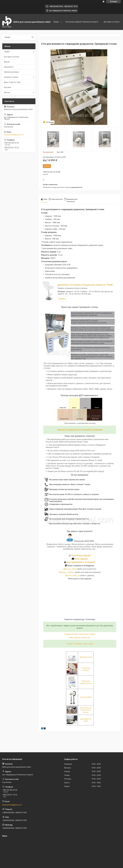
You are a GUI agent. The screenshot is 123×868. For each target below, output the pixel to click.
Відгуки (7, 62)
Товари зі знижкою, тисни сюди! (80, 644)
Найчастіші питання (11, 72)
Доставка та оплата (112, 22)
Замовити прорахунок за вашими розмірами (80, 430)
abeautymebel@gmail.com (14, 135)
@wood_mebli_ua (72, 575)
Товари (56, 22)
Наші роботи (9, 67)
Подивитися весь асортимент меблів (80, 634)
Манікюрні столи (86, 657)
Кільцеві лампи (86, 697)
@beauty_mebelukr (67, 572)
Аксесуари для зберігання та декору (86, 710)
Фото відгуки (80, 559)
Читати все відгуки (80, 556)
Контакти (8, 87)
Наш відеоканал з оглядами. (80, 562)
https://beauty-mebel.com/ (80, 637)
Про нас (7, 92)
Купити (47, 166)
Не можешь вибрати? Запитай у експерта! (82, 22)
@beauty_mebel (70, 569)
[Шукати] (33, 37)
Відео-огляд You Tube (12, 82)
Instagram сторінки (11, 77)
